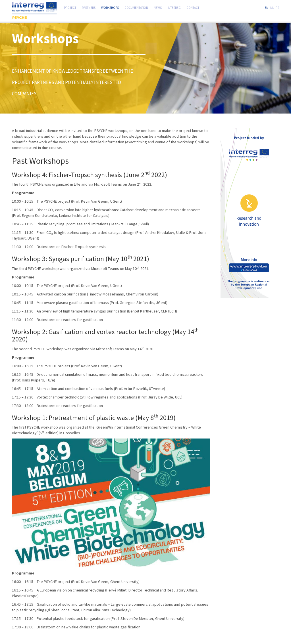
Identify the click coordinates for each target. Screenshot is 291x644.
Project (70, 7)
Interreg (174, 7)
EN (266, 7)
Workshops (110, 7)
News (158, 7)
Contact (193, 7)
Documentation (136, 7)
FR (277, 7)
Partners (89, 7)
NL (272, 7)
